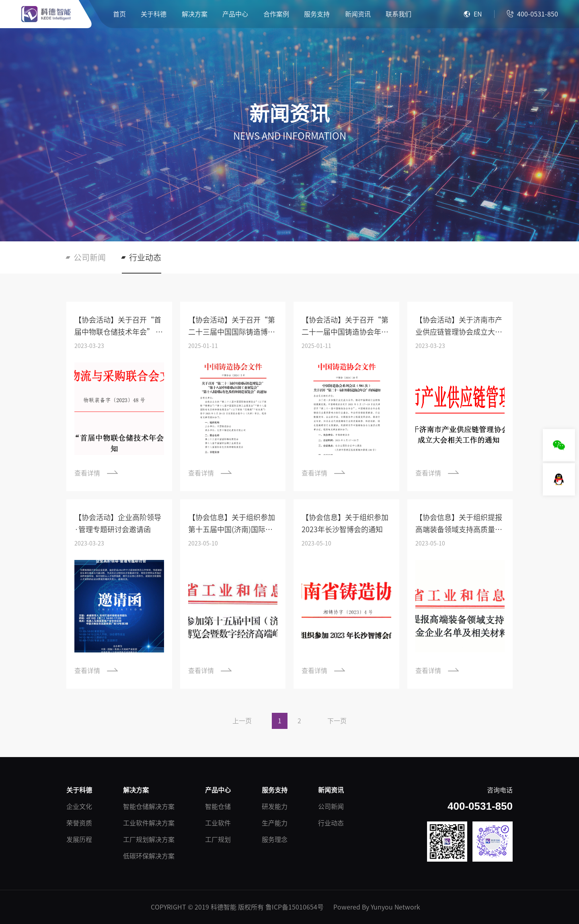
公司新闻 (90, 257)
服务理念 (275, 840)
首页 (119, 14)
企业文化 (79, 807)
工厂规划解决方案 (149, 840)
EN (473, 14)
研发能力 (275, 807)
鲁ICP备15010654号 (295, 907)
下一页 (337, 721)
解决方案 (195, 14)
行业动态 (145, 257)
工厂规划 (218, 840)
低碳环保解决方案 (149, 856)
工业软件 (218, 823)
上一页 (242, 721)
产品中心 (235, 14)
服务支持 (317, 14)
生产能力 (275, 823)
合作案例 (276, 14)
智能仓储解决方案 (149, 807)
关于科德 (154, 14)
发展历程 (79, 840)
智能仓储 (218, 807)
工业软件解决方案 (149, 823)
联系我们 (398, 14)
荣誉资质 (79, 823)
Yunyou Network (395, 907)
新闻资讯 (358, 14)
